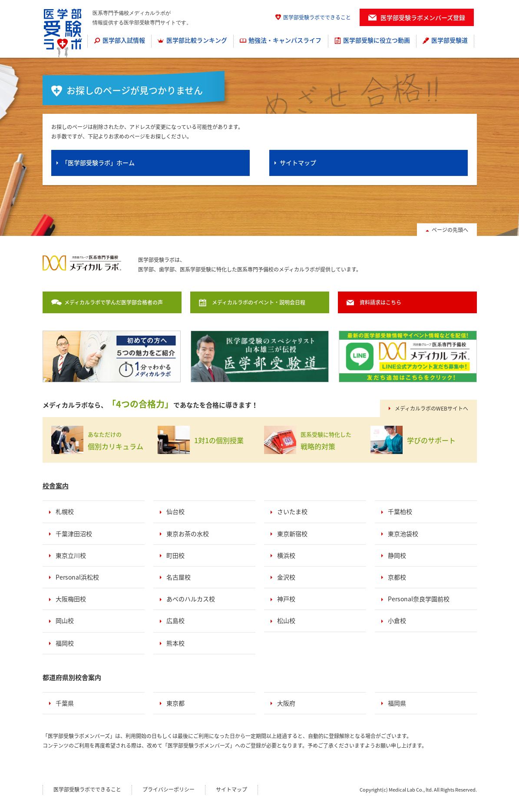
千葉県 (65, 703)
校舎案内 (56, 486)
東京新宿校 (292, 534)
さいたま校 (292, 511)
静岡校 (397, 555)
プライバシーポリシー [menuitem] (169, 789)
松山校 (286, 620)
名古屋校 (179, 577)
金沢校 (286, 577)
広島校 (175, 620)
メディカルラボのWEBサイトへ (431, 408)
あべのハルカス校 (191, 599)
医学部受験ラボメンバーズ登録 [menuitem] (423, 17)
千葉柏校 (400, 511)
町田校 (175, 555)
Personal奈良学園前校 (419, 599)
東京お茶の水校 (188, 534)
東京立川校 (71, 555)
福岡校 (65, 643)
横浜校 (286, 555)
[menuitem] (119, 41)
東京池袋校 (403, 534)
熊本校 (175, 643)
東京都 (175, 703)
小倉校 (397, 620)
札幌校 (65, 511)
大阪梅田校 (71, 599)
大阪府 (286, 703)
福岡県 (397, 703)
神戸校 (286, 599)
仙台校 (175, 511)
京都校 (397, 577)
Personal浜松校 (77, 577)
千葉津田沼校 (74, 534)
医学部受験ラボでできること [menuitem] (317, 17)
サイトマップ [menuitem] (231, 789)
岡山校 (65, 620)
